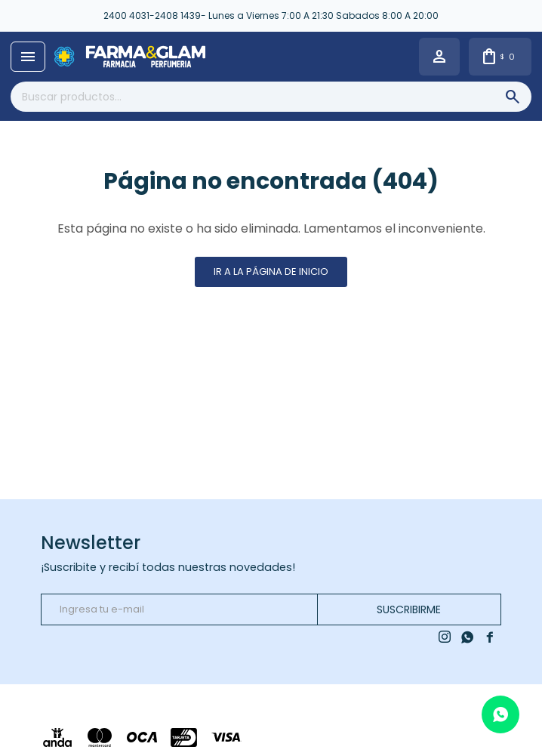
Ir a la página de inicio (271, 272)
